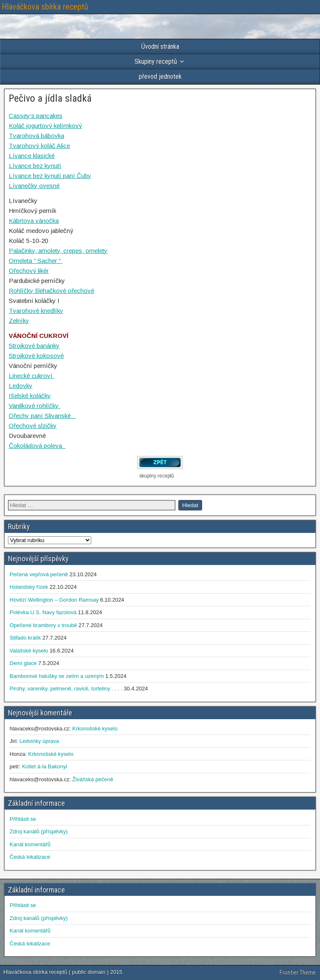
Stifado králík (25, 638)
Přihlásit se (23, 819)
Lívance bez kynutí (35, 166)
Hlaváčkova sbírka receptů (45, 7)
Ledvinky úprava (39, 741)
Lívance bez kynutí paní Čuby (50, 176)
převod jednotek (160, 76)
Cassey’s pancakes (36, 116)
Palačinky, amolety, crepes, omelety (58, 251)
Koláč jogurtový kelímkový (45, 126)
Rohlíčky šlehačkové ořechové (51, 291)
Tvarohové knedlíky (36, 311)
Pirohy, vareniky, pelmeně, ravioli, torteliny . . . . (66, 689)
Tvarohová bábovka (36, 136)
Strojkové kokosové (36, 356)
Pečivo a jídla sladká (50, 98)
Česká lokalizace (30, 857)
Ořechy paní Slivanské (42, 416)
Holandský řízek (29, 587)
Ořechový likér (29, 271)
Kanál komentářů (30, 844)
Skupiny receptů (156, 61)
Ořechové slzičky (33, 426)
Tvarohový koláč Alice (39, 146)
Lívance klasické (32, 156)
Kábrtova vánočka (34, 221)
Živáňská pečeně (92, 779)
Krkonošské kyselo (95, 729)
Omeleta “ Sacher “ (36, 261)
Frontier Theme (298, 972)
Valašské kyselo (29, 651)
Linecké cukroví (31, 376)
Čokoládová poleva (37, 446)
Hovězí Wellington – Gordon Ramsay (54, 600)
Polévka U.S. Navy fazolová (43, 612)
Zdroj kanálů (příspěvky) (39, 831)
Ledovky (21, 386)
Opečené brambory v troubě (43, 625)
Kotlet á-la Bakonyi (45, 766)
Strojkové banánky (34, 346)
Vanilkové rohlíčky (35, 406)
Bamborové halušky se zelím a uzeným (57, 676)
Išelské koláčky (30, 396)
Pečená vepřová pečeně (39, 574)
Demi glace (23, 663)
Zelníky (19, 321)
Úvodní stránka (160, 46)
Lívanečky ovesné (34, 186)
